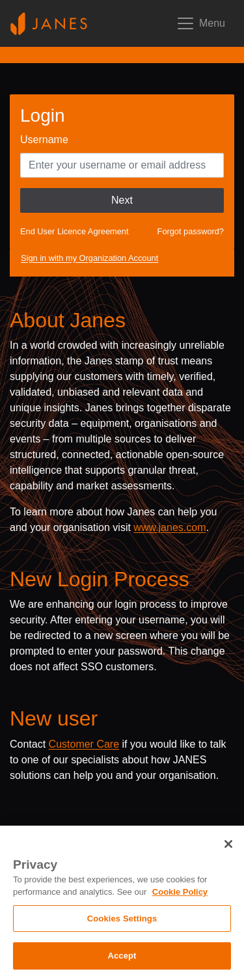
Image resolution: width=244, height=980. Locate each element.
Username (44, 140)
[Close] (228, 844)
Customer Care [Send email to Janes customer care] (84, 744)
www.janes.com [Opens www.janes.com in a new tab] (169, 527)
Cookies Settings (122, 919)
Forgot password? (191, 231)
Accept (122, 956)
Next (122, 200)
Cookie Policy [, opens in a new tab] (180, 892)
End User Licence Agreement (74, 231)
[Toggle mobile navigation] (200, 23)
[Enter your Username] (122, 165)
